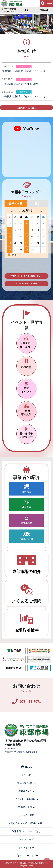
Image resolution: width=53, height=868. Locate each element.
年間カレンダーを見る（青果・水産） (26, 276)
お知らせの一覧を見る (27, 108)
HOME (26, 767)
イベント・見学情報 (26, 799)
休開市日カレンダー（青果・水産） (27, 823)
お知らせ (27, 775)
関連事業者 (27, 520)
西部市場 (44, 10)
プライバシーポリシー (27, 856)
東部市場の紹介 (27, 564)
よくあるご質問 (27, 594)
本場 (26, 10)
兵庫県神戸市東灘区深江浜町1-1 (21, 752)
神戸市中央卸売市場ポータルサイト (9, 10)
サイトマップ (27, 839)
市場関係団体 (27, 536)
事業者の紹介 (26, 791)
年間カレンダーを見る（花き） (27, 284)
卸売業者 (27, 489)
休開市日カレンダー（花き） (27, 831)
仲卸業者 (27, 504)
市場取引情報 (27, 623)
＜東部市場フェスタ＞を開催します (20, 84)
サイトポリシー (27, 848)
